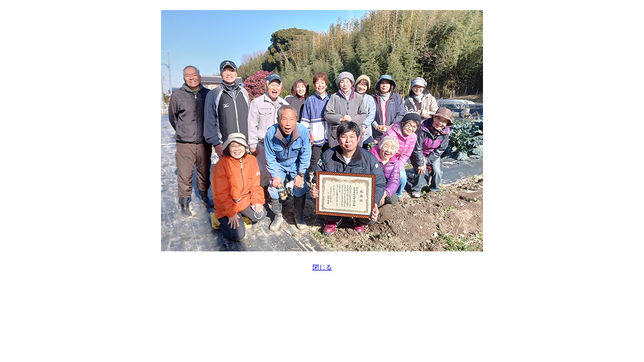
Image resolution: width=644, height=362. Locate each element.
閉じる (322, 267)
